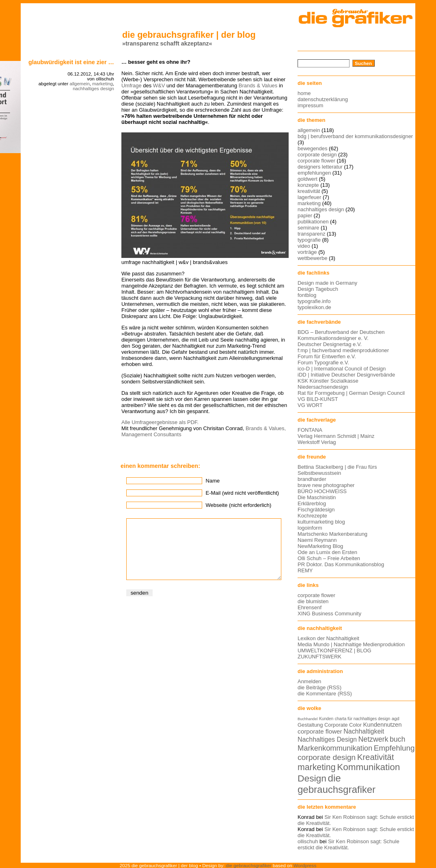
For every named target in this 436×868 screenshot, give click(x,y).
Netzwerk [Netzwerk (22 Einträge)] (373, 739)
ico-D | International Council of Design (342, 369)
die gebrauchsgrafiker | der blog (189, 35)
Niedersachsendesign (323, 387)
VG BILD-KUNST (318, 399)
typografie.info (314, 301)
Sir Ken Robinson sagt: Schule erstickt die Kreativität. (349, 844)
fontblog (307, 295)
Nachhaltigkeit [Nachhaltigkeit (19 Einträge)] (364, 731)
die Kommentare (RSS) (325, 694)
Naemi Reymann (317, 540)
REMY (305, 570)
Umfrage (132, 86)
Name (213, 481)
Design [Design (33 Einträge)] (312, 778)
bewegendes (312, 148)
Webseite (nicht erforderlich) (239, 505)
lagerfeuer (309, 197)
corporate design (317, 155)
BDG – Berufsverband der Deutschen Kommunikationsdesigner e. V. (341, 335)
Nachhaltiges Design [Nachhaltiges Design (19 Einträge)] (327, 739)
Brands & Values (258, 86)
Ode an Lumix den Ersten (327, 552)
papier (305, 215)
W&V (159, 86)
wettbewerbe (312, 258)
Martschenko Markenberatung (332, 534)
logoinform (310, 528)
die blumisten (313, 601)
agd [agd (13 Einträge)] (396, 719)
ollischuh (308, 841)
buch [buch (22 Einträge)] (397, 739)
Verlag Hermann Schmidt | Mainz (336, 436)
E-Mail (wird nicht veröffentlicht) (242, 493)
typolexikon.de (314, 307)
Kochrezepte (312, 516)
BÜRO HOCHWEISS (322, 491)
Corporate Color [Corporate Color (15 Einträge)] (343, 725)
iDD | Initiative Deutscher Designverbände (346, 375)
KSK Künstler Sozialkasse (328, 381)
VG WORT (310, 405)
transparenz (311, 234)
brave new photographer (326, 485)
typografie (309, 240)
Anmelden (309, 681)
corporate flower (316, 161)
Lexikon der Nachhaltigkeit (328, 638)
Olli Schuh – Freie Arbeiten (329, 558)
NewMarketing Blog (320, 546)
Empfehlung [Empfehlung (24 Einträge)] (394, 748)
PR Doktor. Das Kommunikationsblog (341, 564)
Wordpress (305, 865)
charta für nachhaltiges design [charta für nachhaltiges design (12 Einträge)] (363, 719)
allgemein (80, 84)
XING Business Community (329, 614)
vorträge (307, 252)
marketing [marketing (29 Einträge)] (317, 767)
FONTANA (310, 430)
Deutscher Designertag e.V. (330, 344)
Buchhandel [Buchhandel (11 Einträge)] (308, 719)
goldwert (308, 179)
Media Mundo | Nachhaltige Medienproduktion (351, 644)
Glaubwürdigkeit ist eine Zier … (71, 62)
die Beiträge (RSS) (319, 687)
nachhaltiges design (93, 89)
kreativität (309, 191)
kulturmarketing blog (321, 522)
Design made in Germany (327, 283)
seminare (308, 228)
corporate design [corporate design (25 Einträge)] (327, 757)
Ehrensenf (310, 607)
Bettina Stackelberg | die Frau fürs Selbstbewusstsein (337, 470)
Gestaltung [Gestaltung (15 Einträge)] (310, 725)
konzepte (308, 185)
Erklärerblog (312, 503)
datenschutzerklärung (323, 99)
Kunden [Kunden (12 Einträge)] (326, 719)
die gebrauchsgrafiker (249, 865)
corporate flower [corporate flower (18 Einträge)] (320, 731)
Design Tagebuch (318, 289)
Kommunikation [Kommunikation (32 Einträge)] (368, 767)
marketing (103, 84)
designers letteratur (320, 167)
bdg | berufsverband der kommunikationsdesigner (355, 136)
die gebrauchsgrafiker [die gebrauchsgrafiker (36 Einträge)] (337, 784)
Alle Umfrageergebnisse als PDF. (160, 422)
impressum (310, 105)
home (304, 93)
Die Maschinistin (317, 497)
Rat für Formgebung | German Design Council (351, 393)
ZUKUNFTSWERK (319, 657)
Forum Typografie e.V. (323, 363)
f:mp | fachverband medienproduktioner (343, 350)
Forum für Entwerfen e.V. (327, 356)
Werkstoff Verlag (317, 442)
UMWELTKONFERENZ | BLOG (335, 650)
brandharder (312, 479)
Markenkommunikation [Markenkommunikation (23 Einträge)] (335, 748)
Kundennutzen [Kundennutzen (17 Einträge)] (382, 725)
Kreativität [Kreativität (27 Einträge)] (376, 757)
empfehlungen (314, 173)
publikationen (313, 222)
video (304, 246)
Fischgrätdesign (316, 510)
